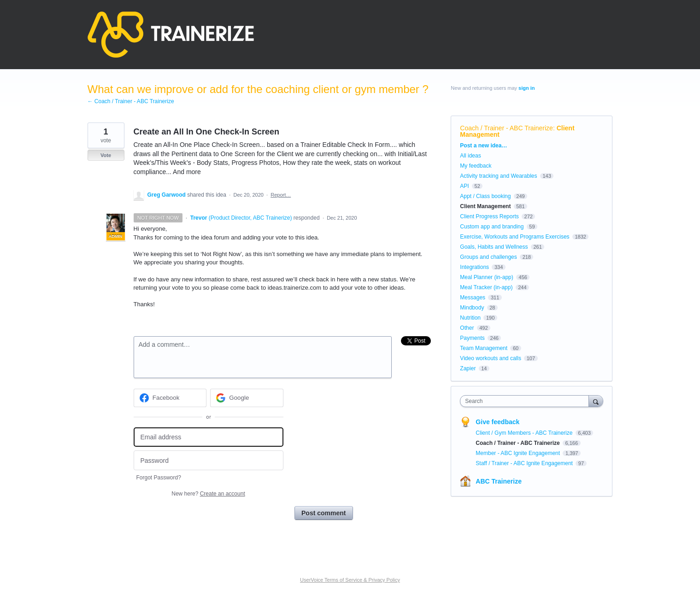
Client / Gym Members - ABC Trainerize (525, 433)
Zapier (468, 368)
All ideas (470, 156)
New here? (208, 494)
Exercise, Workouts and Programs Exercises (515, 237)
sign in (526, 88)
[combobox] (526, 401)
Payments (472, 338)
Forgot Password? (159, 478)
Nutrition (470, 318)
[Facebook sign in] (170, 398)
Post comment (324, 513)
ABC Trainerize (499, 481)
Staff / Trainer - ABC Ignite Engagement (525, 463)
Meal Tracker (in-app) (486, 287)
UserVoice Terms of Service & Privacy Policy (350, 580)
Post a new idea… (483, 146)
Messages (473, 298)
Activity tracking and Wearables (498, 176)
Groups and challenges (488, 257)
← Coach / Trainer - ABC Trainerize (131, 101)
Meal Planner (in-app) (486, 277)
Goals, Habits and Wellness (494, 247)
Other (467, 328)
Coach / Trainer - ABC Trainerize (506, 128)
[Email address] (209, 437)
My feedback (476, 166)
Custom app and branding (492, 227)
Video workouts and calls (491, 358)
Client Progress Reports (489, 216)
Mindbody (472, 308)
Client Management (485, 206)
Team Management (484, 348)
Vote (106, 155)
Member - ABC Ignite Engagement (518, 453)
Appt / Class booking (485, 196)
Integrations (474, 267)
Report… (281, 195)
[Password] (209, 460)
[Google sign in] (247, 398)
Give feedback (497, 422)
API (464, 186)
